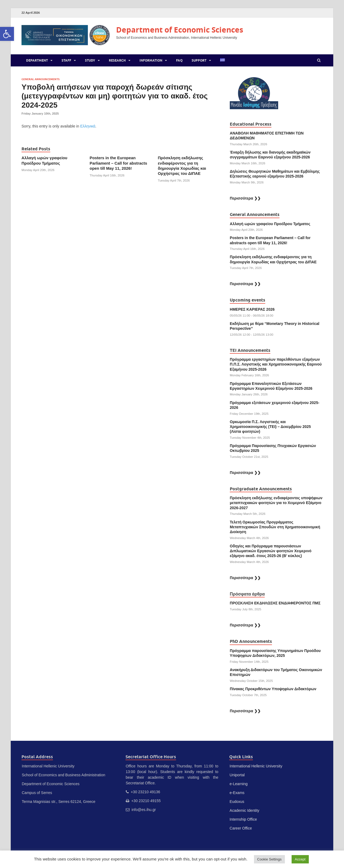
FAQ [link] (179, 60)
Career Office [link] (241, 828)
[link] (7, 34)
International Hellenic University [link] (256, 766)
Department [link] (37, 60)
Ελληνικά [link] (88, 126)
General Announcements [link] (41, 79)
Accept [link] (300, 859)
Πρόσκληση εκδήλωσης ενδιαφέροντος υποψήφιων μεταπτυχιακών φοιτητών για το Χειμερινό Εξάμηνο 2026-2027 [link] (276, 503)
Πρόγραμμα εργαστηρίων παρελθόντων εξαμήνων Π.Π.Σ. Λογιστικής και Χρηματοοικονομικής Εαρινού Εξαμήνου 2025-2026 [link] (276, 364)
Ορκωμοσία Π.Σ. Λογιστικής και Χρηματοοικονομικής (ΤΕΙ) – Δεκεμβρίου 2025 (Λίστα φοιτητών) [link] (270, 427)
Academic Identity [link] (244, 810)
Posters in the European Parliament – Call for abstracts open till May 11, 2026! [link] (119, 163)
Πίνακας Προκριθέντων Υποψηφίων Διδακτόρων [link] (273, 689)
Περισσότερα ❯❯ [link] (245, 198)
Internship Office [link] (243, 819)
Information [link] (151, 60)
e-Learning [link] (239, 784)
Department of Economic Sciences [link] (180, 30)
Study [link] (90, 60)
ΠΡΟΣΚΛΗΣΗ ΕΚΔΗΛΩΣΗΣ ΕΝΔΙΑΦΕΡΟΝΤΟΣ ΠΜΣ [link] (275, 603)
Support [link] (199, 60)
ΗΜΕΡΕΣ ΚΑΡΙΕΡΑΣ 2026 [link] (252, 309)
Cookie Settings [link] (269, 859)
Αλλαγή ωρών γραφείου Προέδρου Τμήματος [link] (270, 224)
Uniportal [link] (237, 775)
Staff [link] (66, 60)
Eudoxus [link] (237, 802)
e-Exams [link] (237, 793)
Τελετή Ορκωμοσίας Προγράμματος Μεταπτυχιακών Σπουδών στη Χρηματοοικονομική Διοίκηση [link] (275, 527)
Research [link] (117, 60)
